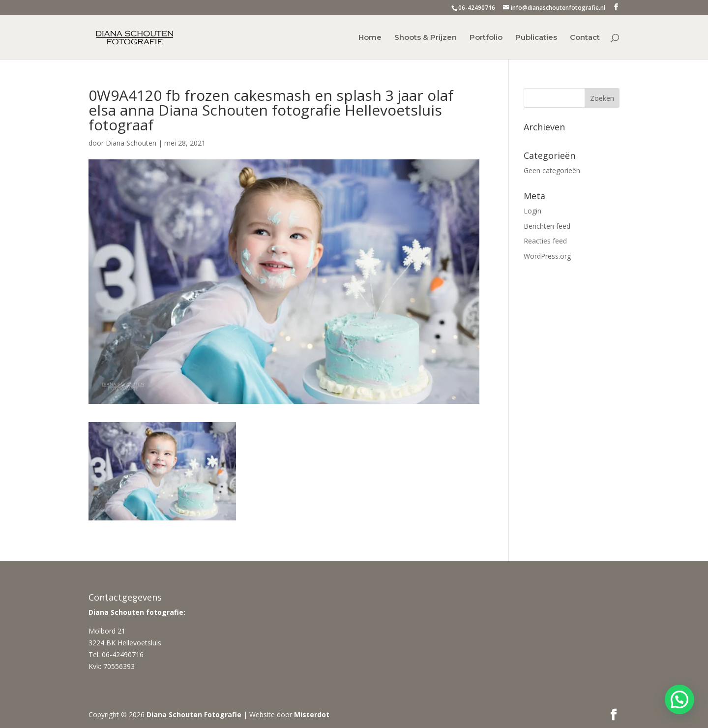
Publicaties (536, 38)
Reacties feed (545, 241)
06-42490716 (477, 8)
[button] (679, 699)
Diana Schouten (131, 143)
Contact (585, 38)
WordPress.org (547, 256)
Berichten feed (547, 226)
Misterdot (312, 714)
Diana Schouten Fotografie (194, 714)
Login (532, 211)
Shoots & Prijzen (426, 38)
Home (370, 38)
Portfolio (486, 38)
